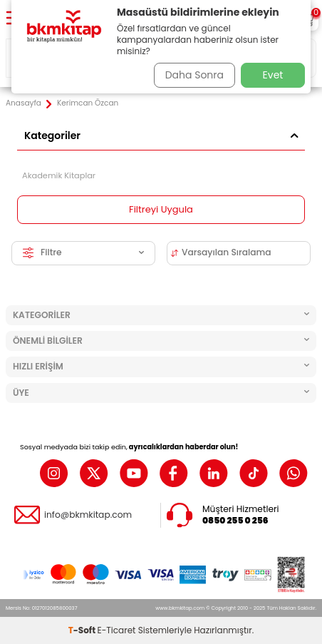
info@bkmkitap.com (88, 515)
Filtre (83, 252)
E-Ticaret (117, 630)
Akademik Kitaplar (59, 175)
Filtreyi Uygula (161, 209)
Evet (273, 75)
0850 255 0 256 (235, 521)
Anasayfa (24, 103)
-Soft (83, 630)
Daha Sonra (194, 75)
